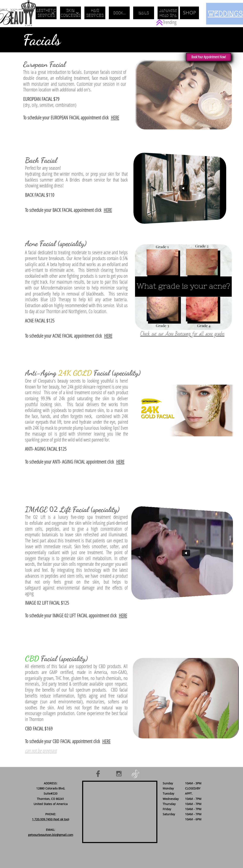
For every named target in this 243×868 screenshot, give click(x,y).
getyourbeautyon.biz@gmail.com (51, 835)
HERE (115, 117)
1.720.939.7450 (42, 819)
